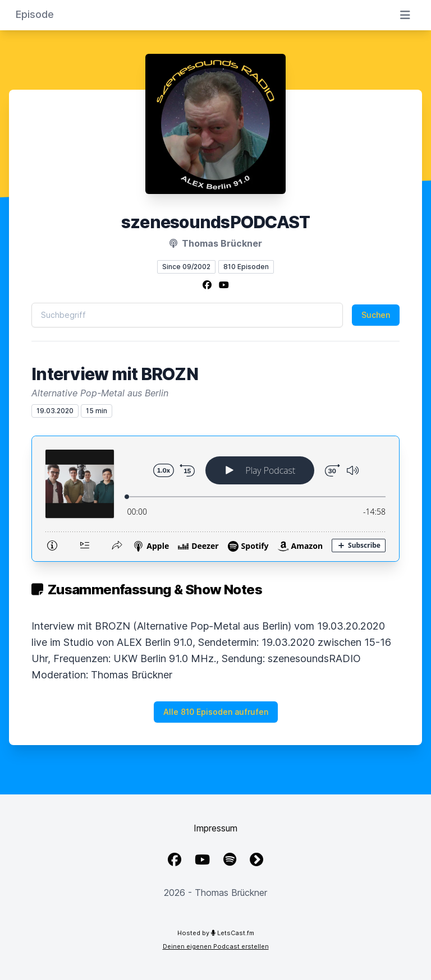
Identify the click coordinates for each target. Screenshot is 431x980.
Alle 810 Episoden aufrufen (216, 712)
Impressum (215, 828)
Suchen (376, 315)
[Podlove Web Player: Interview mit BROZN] (215, 499)
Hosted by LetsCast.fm (216, 933)
